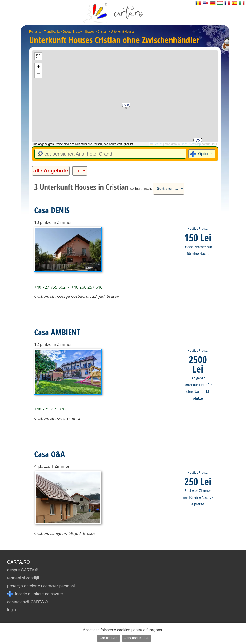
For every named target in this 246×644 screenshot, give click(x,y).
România (35, 32)
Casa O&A (50, 454)
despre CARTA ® (23, 570)
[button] (126, 107)
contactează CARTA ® (28, 602)
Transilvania (52, 32)
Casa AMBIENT (57, 332)
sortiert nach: (141, 188)
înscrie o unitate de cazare (35, 594)
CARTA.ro (19, 562)
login (12, 610)
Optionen (206, 154)
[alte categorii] (80, 171)
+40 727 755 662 (50, 287)
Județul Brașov (72, 32)
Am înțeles (108, 638)
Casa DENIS (52, 210)
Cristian (103, 32)
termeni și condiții (23, 578)
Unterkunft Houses (123, 32)
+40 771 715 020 (50, 409)
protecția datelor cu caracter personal (41, 586)
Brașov (90, 32)
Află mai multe (136, 638)
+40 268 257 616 (87, 287)
